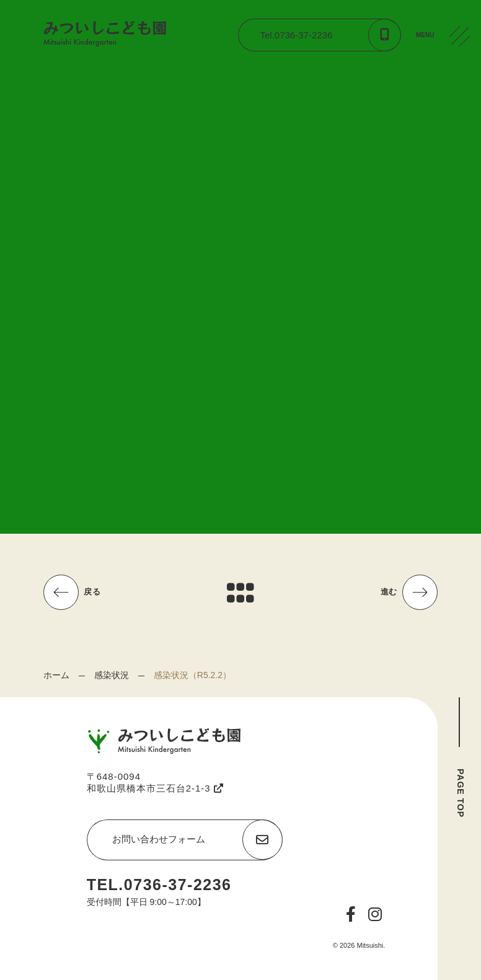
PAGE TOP (461, 793)
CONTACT (462, 130)
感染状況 (112, 675)
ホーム (56, 675)
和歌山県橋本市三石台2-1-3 (155, 788)
